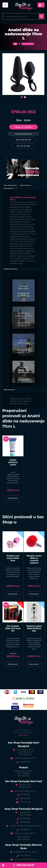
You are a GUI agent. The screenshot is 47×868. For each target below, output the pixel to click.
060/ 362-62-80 (23, 140)
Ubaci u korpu (23, 127)
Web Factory (24, 735)
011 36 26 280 (23, 146)
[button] (22, 97)
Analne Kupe (28, 44)
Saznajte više (25, 802)
